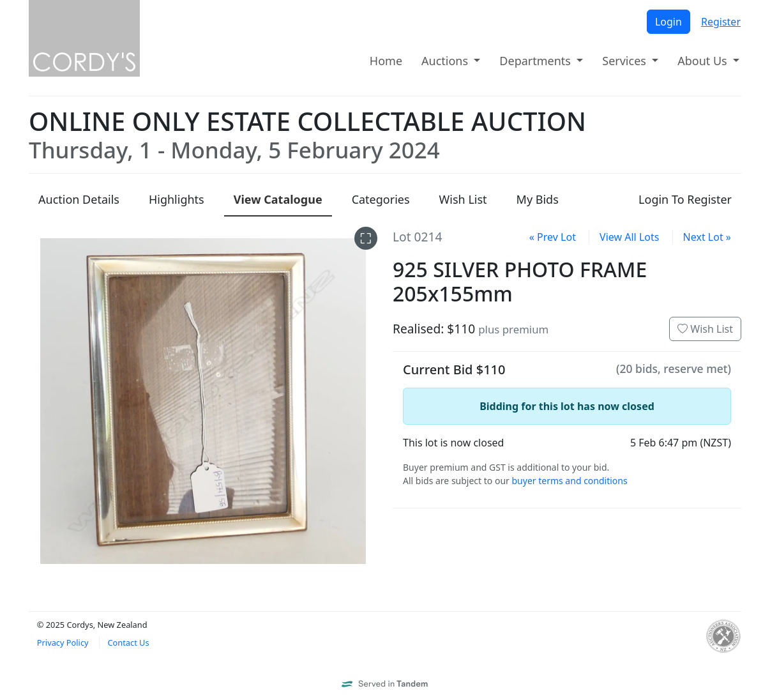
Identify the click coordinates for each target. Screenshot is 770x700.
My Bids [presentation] (538, 199)
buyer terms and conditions (569, 481)
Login (668, 22)
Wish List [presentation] (463, 199)
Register (721, 22)
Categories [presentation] (381, 199)
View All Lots (629, 237)
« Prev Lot (553, 237)
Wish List (705, 329)
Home (386, 61)
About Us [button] (704, 61)
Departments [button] (536, 61)
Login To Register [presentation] (685, 199)
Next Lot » (707, 237)
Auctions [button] (446, 61)
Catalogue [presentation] (278, 199)
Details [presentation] (79, 199)
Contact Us (128, 643)
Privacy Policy (63, 643)
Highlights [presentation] (177, 199)
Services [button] (625, 61)
